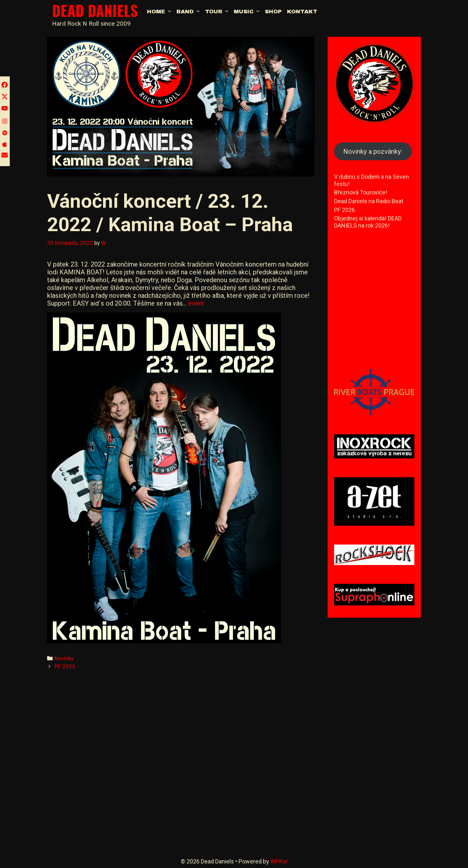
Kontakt (302, 12)
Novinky (64, 658)
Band (189, 12)
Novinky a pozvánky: (373, 151)
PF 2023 (65, 666)
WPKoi (279, 861)
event (196, 303)
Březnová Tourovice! (361, 192)
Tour (218, 12)
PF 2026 (344, 210)
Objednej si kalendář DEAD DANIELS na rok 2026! (368, 222)
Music (248, 12)
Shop (273, 12)
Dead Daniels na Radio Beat (369, 201)
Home (160, 12)
